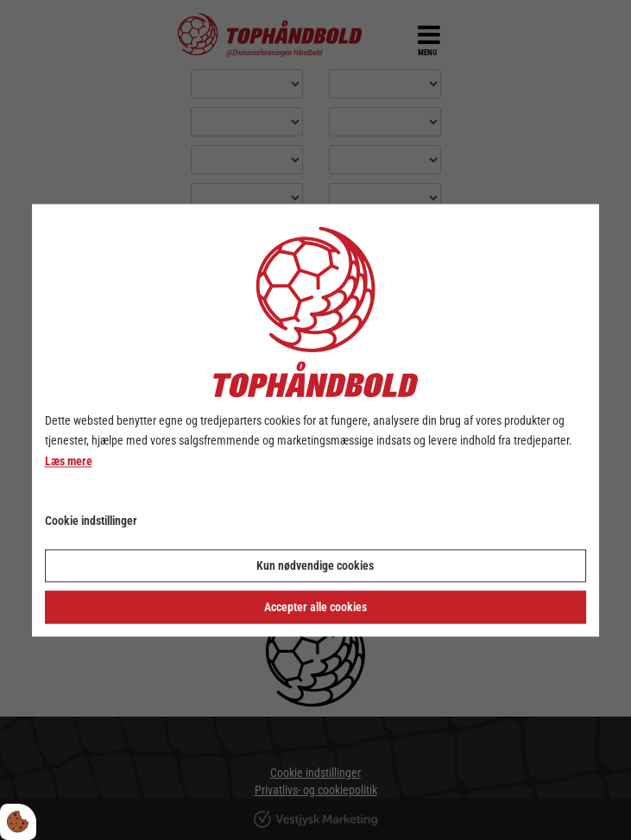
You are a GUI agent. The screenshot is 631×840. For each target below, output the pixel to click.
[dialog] (316, 420)
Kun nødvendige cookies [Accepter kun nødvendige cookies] (315, 565)
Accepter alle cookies (315, 607)
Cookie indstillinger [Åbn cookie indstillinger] (91, 521)
